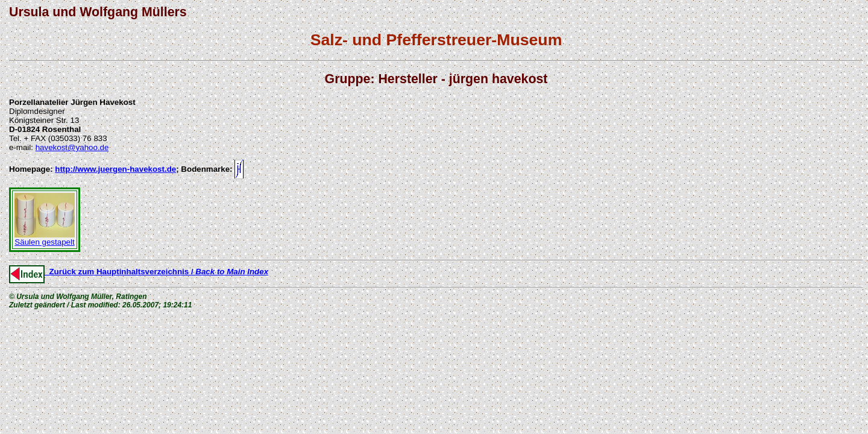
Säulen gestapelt (45, 238)
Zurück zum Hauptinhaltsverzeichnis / (139, 272)
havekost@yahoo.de (72, 147)
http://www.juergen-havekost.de (115, 169)
